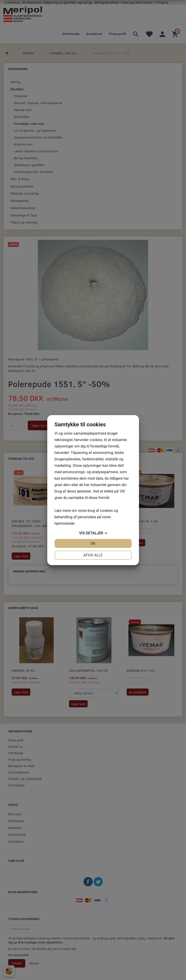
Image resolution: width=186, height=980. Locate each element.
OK (93, 543)
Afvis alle (93, 555)
